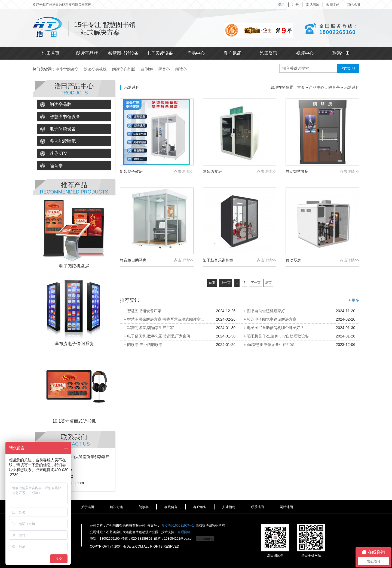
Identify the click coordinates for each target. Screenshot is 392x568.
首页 (301, 87)
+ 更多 (354, 300)
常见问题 (313, 5)
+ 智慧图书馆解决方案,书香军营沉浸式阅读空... (164, 319)
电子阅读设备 (160, 53)
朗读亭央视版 (95, 69)
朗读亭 (181, 69)
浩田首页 (51, 53)
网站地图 (353, 5)
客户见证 (232, 53)
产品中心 (196, 53)
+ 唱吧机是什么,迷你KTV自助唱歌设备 (276, 336)
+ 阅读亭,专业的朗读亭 (143, 345)
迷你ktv (147, 69)
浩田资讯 (269, 53)
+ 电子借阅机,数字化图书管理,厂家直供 (157, 336)
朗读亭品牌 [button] (56, 105)
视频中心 (305, 53)
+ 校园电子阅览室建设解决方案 (270, 319)
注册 (295, 5)
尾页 (268, 283)
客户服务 (200, 507)
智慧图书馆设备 (123, 53)
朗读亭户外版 (124, 69)
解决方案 (117, 507)
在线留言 (171, 507)
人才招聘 (229, 507)
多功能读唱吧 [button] (58, 141)
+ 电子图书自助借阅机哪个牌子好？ (274, 328)
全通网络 (184, 532)
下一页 (256, 283)
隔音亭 (164, 69)
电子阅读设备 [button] (58, 129)
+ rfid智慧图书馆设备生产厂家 (269, 345)
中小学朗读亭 (67, 69)
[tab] (74, 104)
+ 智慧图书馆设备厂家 (143, 311)
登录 (281, 5)
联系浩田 (341, 53)
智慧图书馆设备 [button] (60, 117)
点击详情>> (183, 171)
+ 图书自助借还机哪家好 (264, 311)
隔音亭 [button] (51, 166)
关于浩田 (88, 507)
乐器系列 (352, 87)
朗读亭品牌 (87, 53)
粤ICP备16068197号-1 (177, 526)
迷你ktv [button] (53, 154)
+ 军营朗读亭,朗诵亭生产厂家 (149, 328)
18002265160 (337, 32)
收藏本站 (333, 5)
